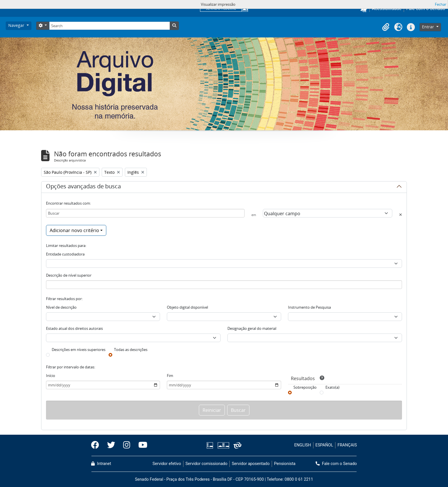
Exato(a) (332, 387)
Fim (170, 376)
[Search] (109, 26)
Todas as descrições (131, 350)
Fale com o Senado (336, 464)
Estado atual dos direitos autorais (74, 328)
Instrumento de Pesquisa (309, 307)
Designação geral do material (252, 328)
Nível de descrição (61, 307)
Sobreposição (305, 387)
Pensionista (285, 464)
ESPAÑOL (324, 445)
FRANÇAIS (347, 445)
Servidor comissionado (206, 464)
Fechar (441, 4)
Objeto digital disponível (187, 307)
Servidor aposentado (251, 464)
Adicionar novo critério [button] (74, 230)
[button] (386, 27)
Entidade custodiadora (65, 254)
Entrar (429, 27)
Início (51, 376)
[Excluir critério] (401, 215)
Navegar (17, 25)
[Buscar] (145, 213)
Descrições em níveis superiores (79, 350)
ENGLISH (303, 445)
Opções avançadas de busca (83, 187)
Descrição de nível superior (69, 275)
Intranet (101, 464)
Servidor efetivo (167, 464)
